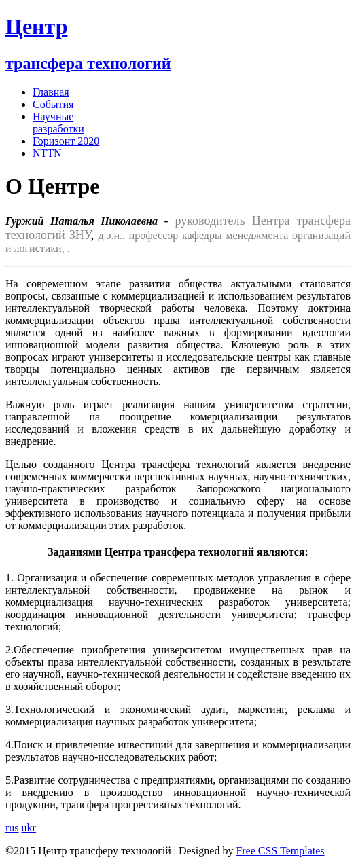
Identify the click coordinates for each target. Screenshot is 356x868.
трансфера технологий (88, 63)
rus (12, 828)
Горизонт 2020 (66, 141)
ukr (29, 828)
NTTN (47, 153)
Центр (36, 26)
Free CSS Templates (280, 851)
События (53, 104)
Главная (51, 92)
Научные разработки (58, 123)
